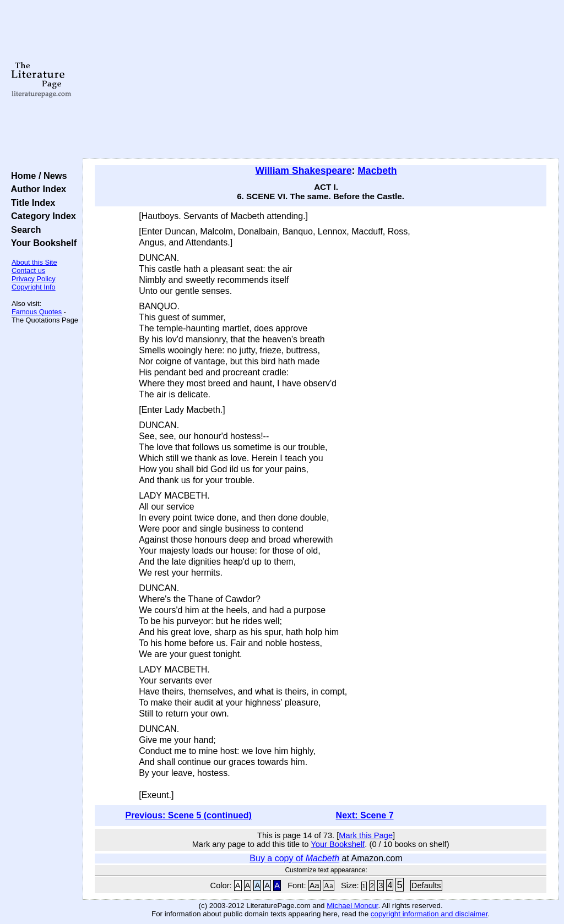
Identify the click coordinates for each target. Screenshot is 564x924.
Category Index (41, 216)
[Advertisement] (321, 80)
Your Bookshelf (41, 243)
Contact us (28, 270)
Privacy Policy (34, 279)
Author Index (36, 189)
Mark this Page (366, 835)
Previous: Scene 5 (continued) (188, 815)
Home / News (37, 176)
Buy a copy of (294, 858)
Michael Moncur (352, 906)
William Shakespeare (304, 171)
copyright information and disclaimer (429, 914)
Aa (314, 885)
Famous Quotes (37, 312)
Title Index (31, 203)
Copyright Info (34, 287)
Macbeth (377, 171)
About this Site (34, 262)
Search (23, 229)
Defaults (426, 885)
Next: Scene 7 (365, 815)
